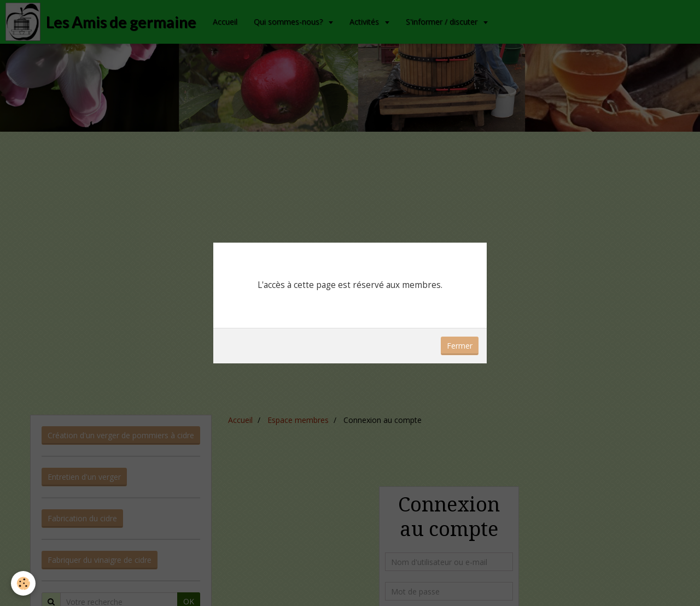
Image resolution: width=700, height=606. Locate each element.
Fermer (460, 346)
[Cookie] (23, 583)
